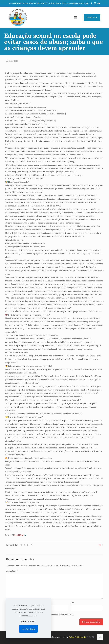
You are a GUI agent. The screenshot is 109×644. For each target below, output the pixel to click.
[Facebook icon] (91, 3)
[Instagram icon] (95, 3)
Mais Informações (28, 621)
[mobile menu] (76, 17)
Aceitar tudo (28, 629)
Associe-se (92, 17)
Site (72, 603)
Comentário (12, 571)
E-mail (42, 603)
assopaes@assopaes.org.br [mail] (77, 3)
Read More (19, 535)
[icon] (99, 3)
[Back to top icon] (100, 637)
